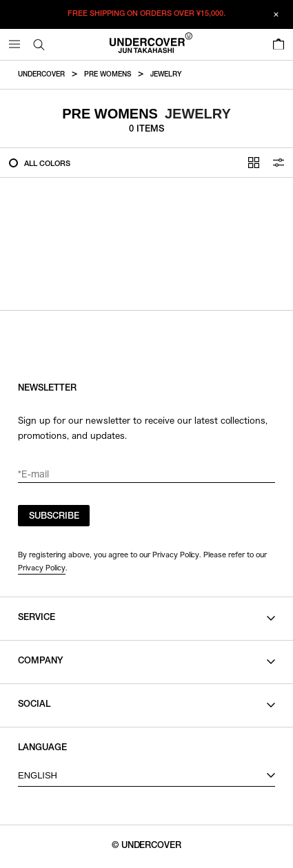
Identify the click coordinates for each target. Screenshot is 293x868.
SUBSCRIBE (54, 517)
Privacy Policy (42, 568)
